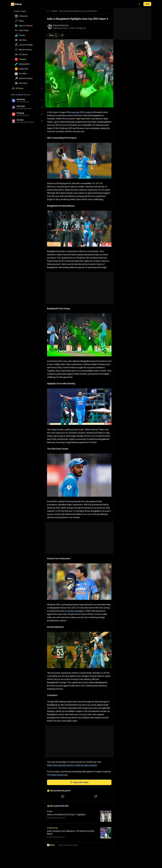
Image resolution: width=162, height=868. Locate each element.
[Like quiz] (63, 797)
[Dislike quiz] (96, 797)
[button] (28, 16)
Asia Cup (75, 112)
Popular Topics (20, 11)
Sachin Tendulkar (76, 611)
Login (147, 4)
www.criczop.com (59, 775)
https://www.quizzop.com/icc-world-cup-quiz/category (72, 765)
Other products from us (21, 95)
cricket (88, 112)
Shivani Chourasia (61, 25)
